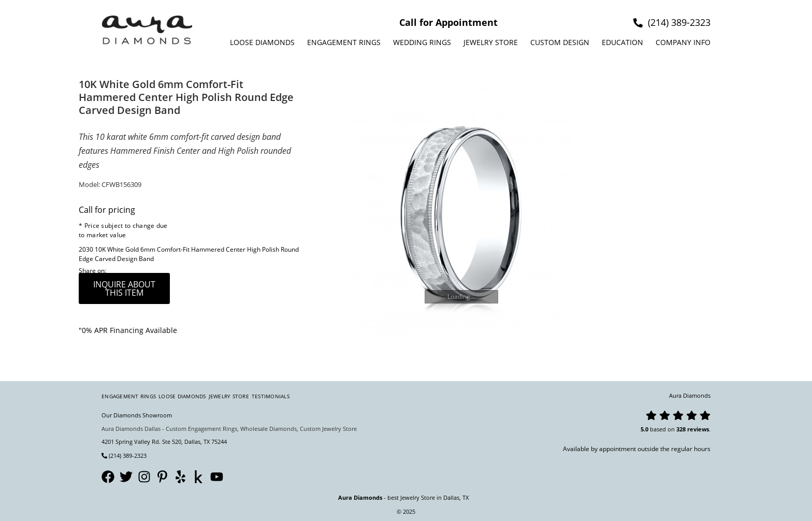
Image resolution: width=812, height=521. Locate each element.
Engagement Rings (344, 42)
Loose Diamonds (262, 42)
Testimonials (271, 396)
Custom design (560, 42)
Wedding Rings (422, 42)
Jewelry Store (491, 42)
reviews (698, 429)
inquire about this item (124, 288)
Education (622, 42)
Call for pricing (107, 210)
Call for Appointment (448, 22)
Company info (683, 42)
